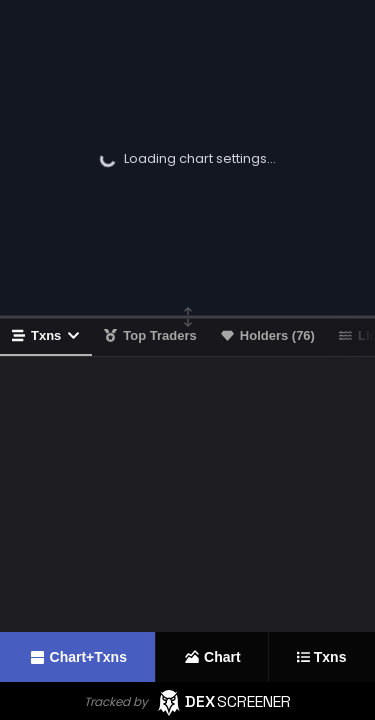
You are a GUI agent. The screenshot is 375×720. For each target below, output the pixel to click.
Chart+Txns (77, 657)
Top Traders (150, 335)
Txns (46, 335)
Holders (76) (268, 335)
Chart (212, 657)
